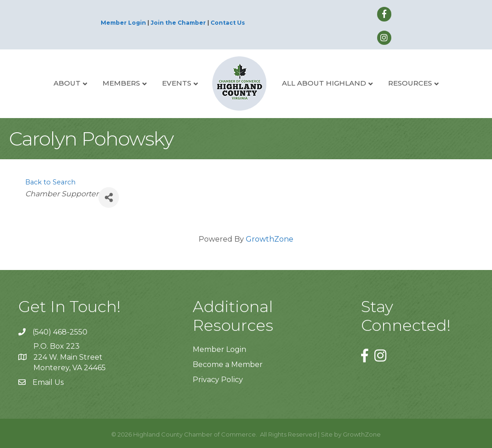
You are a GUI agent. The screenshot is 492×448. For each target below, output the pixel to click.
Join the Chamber (178, 23)
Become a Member (228, 364)
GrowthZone (270, 239)
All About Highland (324, 83)
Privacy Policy (218, 380)
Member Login (123, 23)
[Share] (109, 197)
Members (121, 83)
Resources (410, 83)
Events (177, 83)
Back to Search (50, 182)
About (67, 83)
